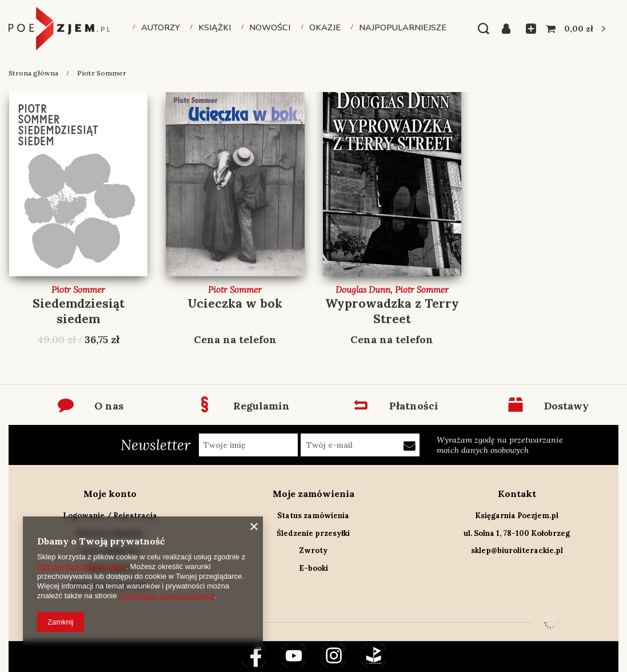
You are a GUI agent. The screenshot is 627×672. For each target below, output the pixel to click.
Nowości (270, 27)
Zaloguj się (510, 29)
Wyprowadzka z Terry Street (392, 311)
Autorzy (161, 27)
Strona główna (33, 73)
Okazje (325, 27)
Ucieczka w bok (235, 303)
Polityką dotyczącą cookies (81, 566)
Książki (215, 27)
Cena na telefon (235, 339)
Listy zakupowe (528, 29)
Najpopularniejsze (403, 27)
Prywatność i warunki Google (167, 596)
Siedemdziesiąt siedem (79, 311)
